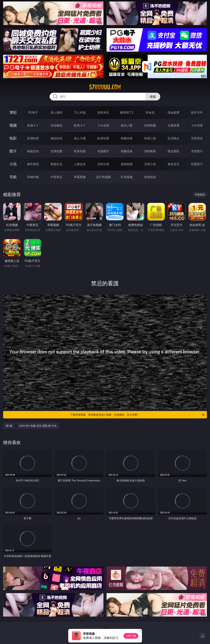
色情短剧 (150, 177)
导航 (13, 177)
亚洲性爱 (33, 138)
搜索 (153, 97)
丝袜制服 (150, 125)
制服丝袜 (127, 138)
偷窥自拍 (33, 151)
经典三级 (150, 138)
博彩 (13, 112)
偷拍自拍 (56, 138)
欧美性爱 (103, 138)
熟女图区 (173, 151)
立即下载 (131, 636)
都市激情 (33, 164)
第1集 (9, 426)
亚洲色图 (56, 151)
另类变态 (197, 138)
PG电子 (33, 112)
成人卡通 (80, 138)
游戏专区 (103, 112)
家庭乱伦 (56, 164)
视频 (13, 125)
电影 (13, 138)
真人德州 (56, 112)
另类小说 (150, 164)
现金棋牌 (173, 112)
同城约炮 (33, 177)
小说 (13, 164)
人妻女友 (80, 164)
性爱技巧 (197, 164)
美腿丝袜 (127, 151)
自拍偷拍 (56, 125)
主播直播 (173, 125)
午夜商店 (56, 177)
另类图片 (197, 151)
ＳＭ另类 (197, 125)
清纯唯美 (150, 151)
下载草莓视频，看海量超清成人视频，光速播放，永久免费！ (137, 415)
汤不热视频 (103, 177)
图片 (13, 151)
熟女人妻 (127, 125)
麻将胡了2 (127, 112)
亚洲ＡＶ (33, 125)
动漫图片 (103, 151)
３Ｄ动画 (103, 125)
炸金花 (150, 112)
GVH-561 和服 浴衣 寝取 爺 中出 (38, 426)
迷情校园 (127, 164)
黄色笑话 (173, 164)
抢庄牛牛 (197, 112)
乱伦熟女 (173, 138)
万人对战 (80, 112)
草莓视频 (80, 177)
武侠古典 (103, 164)
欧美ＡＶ (80, 125)
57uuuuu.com (105, 87)
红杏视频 (127, 177)
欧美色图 (80, 151)
